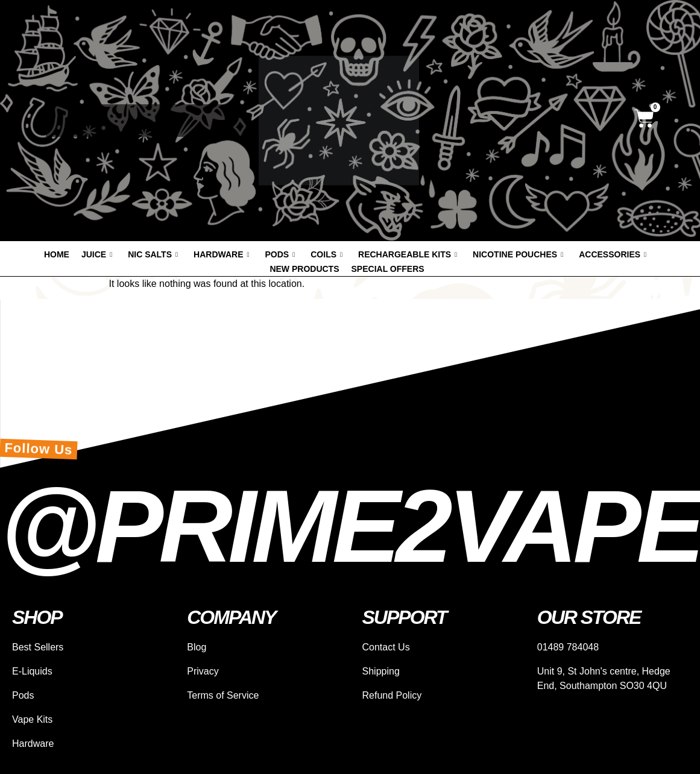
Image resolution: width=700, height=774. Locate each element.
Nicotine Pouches (518, 254)
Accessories (613, 254)
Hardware (221, 254)
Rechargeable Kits (408, 254)
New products (304, 269)
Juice (97, 254)
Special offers (388, 269)
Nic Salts (153, 254)
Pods (280, 254)
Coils (326, 254)
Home (57, 254)
